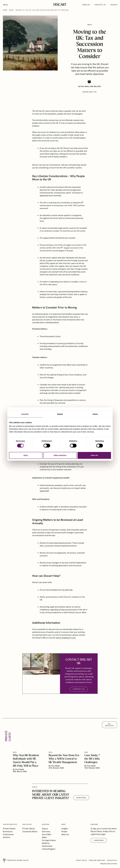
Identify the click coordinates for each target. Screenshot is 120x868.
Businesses (8, 831)
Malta (44, 837)
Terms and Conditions (97, 860)
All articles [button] (110, 727)
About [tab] (95, 414)
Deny (26, 455)
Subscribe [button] (81, 800)
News (12, 10)
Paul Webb (85, 86)
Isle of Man (47, 834)
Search (114, 5)
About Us (65, 834)
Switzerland (47, 846)
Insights (65, 829)
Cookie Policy (112, 860)
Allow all (94, 455)
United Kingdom (49, 849)
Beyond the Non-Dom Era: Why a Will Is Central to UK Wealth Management (64, 761)
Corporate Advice (30, 831)
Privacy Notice (81, 860)
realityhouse (112, 864)
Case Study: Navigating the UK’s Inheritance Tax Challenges (99, 761)
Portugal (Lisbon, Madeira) (49, 842)
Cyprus (45, 829)
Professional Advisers (8, 836)
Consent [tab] (25, 414)
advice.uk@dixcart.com (66, 640)
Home (5, 10)
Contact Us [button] (79, 691)
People (64, 831)
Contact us (100, 5)
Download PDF (90, 92)
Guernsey (46, 831)
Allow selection (60, 455)
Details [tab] (60, 414)
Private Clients (9, 829)
